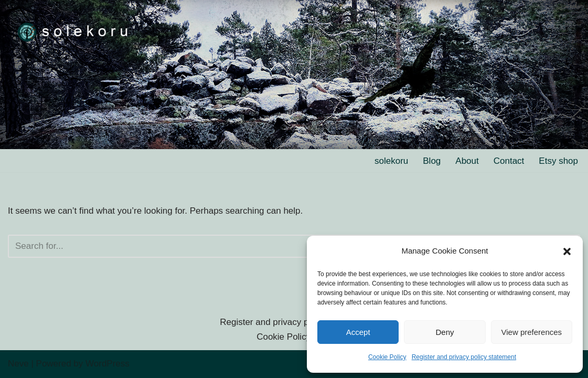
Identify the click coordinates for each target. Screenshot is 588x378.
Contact (509, 161)
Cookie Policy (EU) (294, 337)
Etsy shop (558, 161)
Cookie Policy (387, 357)
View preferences (532, 332)
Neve (18, 364)
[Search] (282, 246)
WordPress (108, 364)
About (467, 161)
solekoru (391, 161)
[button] (567, 251)
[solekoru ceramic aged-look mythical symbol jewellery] (73, 31)
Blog (432, 161)
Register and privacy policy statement (464, 357)
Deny (445, 332)
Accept (358, 332)
